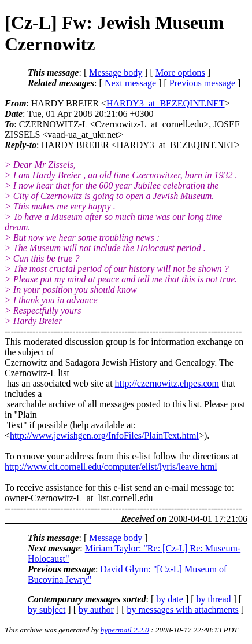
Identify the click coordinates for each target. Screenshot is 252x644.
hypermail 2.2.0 (125, 630)
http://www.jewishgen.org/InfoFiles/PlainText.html (104, 435)
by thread (214, 599)
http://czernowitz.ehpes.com (167, 383)
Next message (130, 83)
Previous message (202, 83)
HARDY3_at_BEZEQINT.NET (166, 103)
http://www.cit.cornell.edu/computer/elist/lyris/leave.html (111, 467)
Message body (116, 73)
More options (180, 73)
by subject (47, 610)
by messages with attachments (183, 610)
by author (96, 610)
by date (170, 599)
